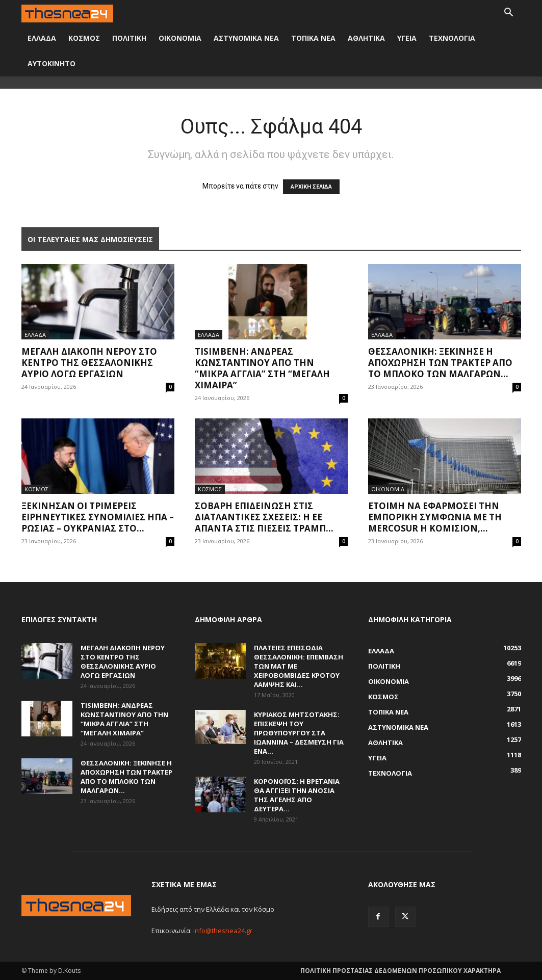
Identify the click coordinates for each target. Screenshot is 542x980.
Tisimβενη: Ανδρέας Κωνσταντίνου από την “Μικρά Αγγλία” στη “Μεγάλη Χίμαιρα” (262, 368)
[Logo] (67, 12)
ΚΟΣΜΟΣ (84, 38)
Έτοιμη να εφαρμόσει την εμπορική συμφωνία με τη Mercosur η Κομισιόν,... (435, 517)
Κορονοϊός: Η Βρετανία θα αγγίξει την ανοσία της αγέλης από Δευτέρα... (297, 795)
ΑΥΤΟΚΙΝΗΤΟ (51, 63)
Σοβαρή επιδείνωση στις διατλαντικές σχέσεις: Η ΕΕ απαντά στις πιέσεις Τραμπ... (264, 517)
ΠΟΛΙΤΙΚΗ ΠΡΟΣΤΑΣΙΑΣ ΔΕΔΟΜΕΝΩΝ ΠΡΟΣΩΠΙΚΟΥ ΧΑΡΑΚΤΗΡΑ (401, 971)
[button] (509, 14)
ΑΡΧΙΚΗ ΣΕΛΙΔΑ (311, 187)
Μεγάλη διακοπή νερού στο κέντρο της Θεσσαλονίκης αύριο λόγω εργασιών (89, 363)
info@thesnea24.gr (223, 931)
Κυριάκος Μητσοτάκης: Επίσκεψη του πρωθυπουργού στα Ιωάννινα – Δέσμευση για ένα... (299, 733)
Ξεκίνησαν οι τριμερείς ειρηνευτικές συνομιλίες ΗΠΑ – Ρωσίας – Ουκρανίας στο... (98, 517)
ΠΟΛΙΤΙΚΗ (129, 38)
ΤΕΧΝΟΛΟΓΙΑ (452, 38)
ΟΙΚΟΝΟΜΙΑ (180, 38)
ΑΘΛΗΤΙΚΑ (366, 38)
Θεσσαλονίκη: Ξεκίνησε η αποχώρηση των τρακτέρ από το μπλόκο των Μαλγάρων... (440, 363)
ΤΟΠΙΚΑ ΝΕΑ (313, 38)
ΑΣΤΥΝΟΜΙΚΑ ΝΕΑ (246, 38)
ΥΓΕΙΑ (407, 38)
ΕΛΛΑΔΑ (42, 38)
